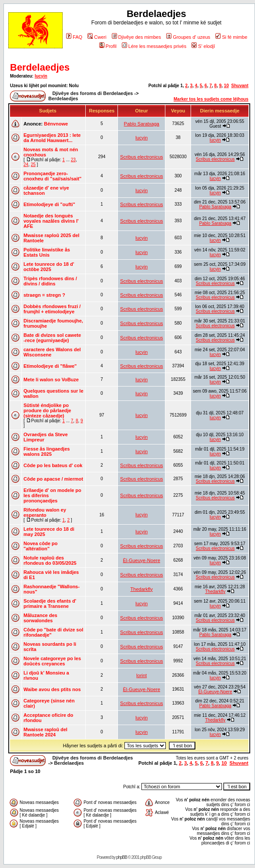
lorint (141, 675)
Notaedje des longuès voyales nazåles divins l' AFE (51, 221)
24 (26, 164)
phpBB (122, 857)
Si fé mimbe (231, 37)
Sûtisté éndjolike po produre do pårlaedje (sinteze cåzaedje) (47, 410)
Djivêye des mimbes (136, 37)
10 (226, 86)
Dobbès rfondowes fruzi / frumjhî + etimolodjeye (52, 309)
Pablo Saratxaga (142, 124)
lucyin (41, 76)
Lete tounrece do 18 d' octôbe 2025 (49, 267)
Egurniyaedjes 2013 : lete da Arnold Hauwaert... (52, 138)
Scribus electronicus (141, 157)
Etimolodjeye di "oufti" (49, 204)
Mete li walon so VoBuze (51, 380)
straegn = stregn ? (44, 295)
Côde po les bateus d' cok (53, 465)
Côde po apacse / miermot (53, 479)
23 (73, 160)
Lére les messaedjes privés (154, 46)
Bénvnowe (56, 124)
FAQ (74, 37)
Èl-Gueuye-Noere (141, 560)
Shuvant (240, 86)
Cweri (97, 37)
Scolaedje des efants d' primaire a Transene (50, 604)
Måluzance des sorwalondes (40, 618)
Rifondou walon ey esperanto (45, 512)
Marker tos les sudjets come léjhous (211, 99)
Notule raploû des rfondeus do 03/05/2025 (50, 560)
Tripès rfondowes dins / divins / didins (50, 281)
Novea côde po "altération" (40, 546)
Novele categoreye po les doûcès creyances (52, 661)
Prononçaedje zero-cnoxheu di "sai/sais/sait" (52, 176)
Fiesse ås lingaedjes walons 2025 (47, 451)
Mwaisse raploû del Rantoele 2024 (45, 732)
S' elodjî (203, 46)
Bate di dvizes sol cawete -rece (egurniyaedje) (52, 338)
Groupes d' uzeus (188, 37)
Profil (108, 46)
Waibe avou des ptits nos (52, 689)
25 (33, 164)
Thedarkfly (142, 589)
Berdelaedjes (40, 67)
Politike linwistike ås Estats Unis (47, 252)
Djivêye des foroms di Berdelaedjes (92, 93)
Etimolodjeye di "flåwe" (50, 366)
